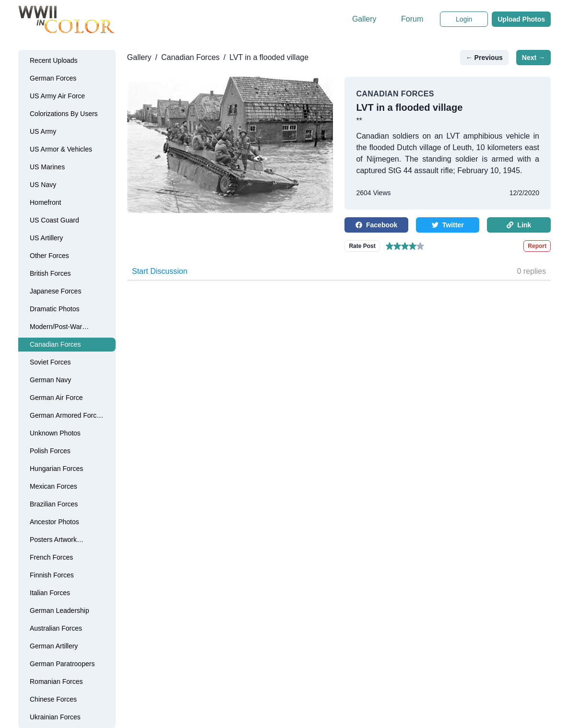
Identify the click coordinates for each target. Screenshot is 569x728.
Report (537, 246)
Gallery (364, 19)
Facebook (376, 225)
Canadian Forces (190, 57)
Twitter (448, 225)
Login (464, 19)
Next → (533, 58)
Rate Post (362, 246)
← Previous (484, 58)
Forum (412, 19)
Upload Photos (521, 19)
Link (519, 225)
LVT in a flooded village (269, 57)
